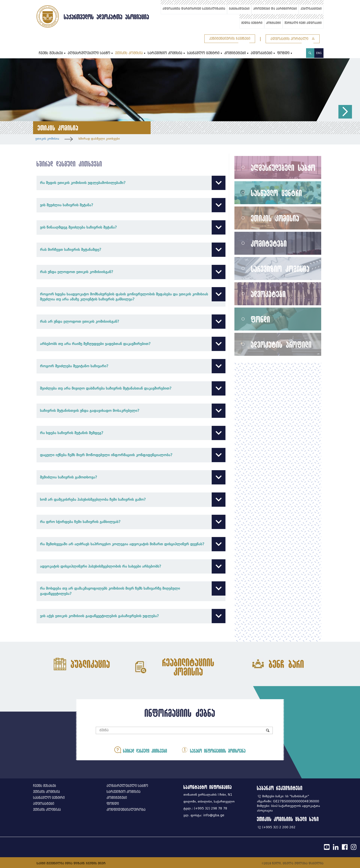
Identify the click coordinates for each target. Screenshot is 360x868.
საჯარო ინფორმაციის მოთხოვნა (214, 750)
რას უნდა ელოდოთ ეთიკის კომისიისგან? (131, 272)
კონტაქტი (273, 23)
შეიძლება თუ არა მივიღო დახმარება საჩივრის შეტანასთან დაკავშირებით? (131, 389)
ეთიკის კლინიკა (47, 810)
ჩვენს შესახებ (51, 53)
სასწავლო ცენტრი (203, 53)
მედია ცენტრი (252, 23)
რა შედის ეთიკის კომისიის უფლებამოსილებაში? (131, 183)
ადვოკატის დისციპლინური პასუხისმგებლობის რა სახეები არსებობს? (131, 567)
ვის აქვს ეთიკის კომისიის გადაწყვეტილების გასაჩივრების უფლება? (131, 616)
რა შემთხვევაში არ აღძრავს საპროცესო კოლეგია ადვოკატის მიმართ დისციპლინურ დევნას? (131, 544)
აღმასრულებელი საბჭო (89, 53)
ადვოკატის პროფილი (281, 344)
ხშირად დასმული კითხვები (99, 139)
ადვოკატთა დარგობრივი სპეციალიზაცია (194, 9)
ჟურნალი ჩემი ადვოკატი (303, 23)
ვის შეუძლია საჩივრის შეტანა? (131, 205)
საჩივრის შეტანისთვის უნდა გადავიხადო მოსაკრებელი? (131, 411)
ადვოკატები (262, 53)
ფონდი (283, 53)
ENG (319, 53)
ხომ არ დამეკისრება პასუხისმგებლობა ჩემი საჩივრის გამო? (131, 500)
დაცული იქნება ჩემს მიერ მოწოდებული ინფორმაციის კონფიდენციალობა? (131, 455)
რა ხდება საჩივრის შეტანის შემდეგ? (131, 433)
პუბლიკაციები (311, 9)
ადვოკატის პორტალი (293, 39)
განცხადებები (239, 9)
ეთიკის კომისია (129, 53)
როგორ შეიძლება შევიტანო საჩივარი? (131, 366)
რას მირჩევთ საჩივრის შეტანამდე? (131, 250)
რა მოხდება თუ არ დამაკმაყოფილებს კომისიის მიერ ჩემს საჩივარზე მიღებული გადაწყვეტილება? (131, 591)
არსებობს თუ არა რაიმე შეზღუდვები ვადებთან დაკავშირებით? (131, 344)
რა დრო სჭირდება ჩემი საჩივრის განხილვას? (131, 522)
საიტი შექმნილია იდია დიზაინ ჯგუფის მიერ (71, 863)
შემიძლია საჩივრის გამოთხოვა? (131, 477)
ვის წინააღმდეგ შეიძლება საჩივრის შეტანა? (131, 228)
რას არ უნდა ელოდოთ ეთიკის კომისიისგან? (131, 322)
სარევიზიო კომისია (165, 53)
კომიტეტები (235, 53)
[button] (345, 112)
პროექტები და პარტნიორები (275, 9)
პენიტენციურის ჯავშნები (230, 39)
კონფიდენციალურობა (126, 810)
